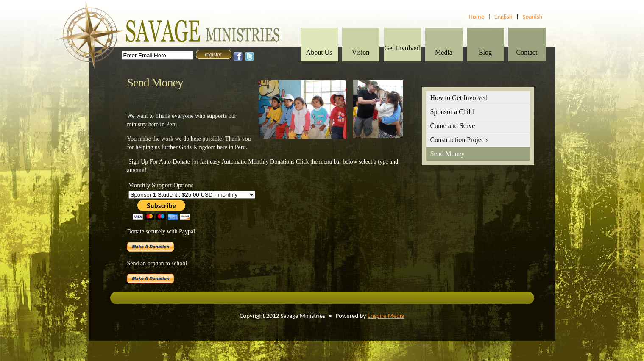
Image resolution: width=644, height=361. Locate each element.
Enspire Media (386, 316)
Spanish (532, 17)
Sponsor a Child (452, 112)
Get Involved (402, 48)
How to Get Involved (459, 98)
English (503, 17)
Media (444, 52)
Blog (485, 52)
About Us (319, 52)
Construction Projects (460, 140)
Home (476, 17)
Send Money (447, 154)
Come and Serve (453, 126)
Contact (527, 52)
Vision (361, 52)
